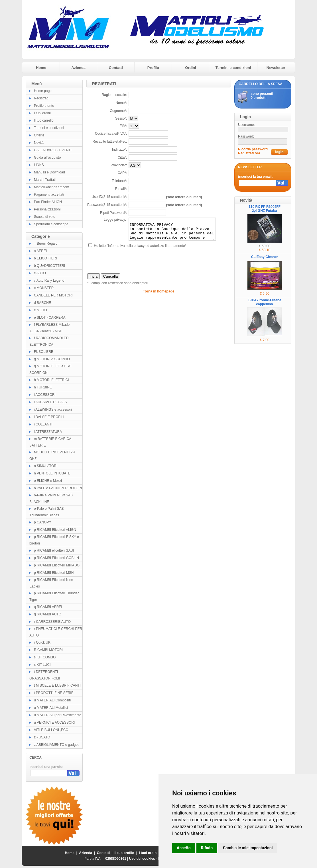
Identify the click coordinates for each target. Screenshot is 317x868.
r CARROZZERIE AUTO (52, 622)
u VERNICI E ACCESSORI (54, 722)
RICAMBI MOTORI (48, 650)
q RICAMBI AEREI (48, 607)
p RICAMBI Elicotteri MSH (54, 573)
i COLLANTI (43, 424)
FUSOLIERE (44, 352)
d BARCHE (42, 303)
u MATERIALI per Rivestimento (58, 715)
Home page (43, 91)
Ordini (190, 68)
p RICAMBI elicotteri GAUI (54, 550)
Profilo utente (44, 106)
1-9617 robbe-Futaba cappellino (264, 302)
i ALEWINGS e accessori (53, 410)
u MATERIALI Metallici (51, 708)
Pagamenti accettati (49, 195)
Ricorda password (253, 149)
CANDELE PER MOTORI (53, 295)
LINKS (39, 165)
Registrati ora (249, 153)
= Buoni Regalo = (47, 243)
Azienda (78, 68)
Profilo (153, 68)
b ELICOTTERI (45, 258)
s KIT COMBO (45, 657)
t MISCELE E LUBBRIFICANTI (57, 685)
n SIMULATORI (46, 466)
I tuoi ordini (42, 113)
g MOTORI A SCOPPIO (52, 359)
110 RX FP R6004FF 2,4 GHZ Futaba (265, 209)
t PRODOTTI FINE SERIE (54, 693)
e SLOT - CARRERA (50, 318)
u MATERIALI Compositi (52, 700)
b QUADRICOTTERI (49, 266)
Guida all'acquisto (47, 157)
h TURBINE (43, 387)
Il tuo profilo (124, 853)
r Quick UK (42, 642)
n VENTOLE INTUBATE (52, 473)
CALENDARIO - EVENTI (53, 150)
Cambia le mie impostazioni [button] (248, 848)
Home (41, 68)
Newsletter (276, 68)
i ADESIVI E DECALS (50, 402)
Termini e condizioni (233, 68)
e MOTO (40, 310)
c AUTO (40, 273)
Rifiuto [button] (207, 848)
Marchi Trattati (45, 180)
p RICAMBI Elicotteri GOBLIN (56, 558)
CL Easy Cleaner (265, 257)
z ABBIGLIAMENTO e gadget (56, 745)
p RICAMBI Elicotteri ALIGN (55, 530)
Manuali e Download (49, 172)
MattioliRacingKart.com (51, 187)
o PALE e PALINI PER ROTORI (58, 488)
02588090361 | (117, 859)
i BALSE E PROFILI (49, 417)
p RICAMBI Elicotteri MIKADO (57, 565)
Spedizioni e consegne (51, 224)
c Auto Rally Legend (49, 281)
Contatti (116, 68)
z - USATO (42, 737)
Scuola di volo (45, 217)
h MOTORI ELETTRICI (51, 380)
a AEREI (40, 251)
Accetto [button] (184, 848)
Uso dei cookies (142, 859)
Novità (39, 143)
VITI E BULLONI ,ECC (51, 730)
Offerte (39, 135)
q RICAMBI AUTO (48, 614)
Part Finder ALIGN (48, 202)
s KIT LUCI (42, 665)
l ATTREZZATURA (48, 432)
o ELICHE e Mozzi (48, 481)
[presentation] (131, 265)
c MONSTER (44, 288)
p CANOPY (43, 522)
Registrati (41, 98)
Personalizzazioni (47, 209)
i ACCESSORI (45, 395)
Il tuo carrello (44, 120)
